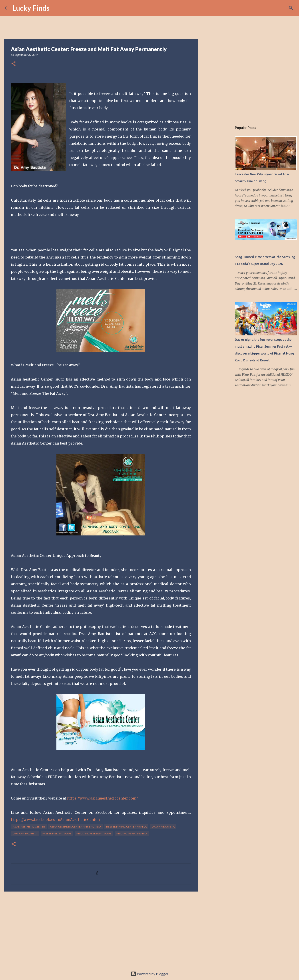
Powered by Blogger (150, 974)
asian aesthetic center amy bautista (76, 827)
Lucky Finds (31, 8)
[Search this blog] (272, 8)
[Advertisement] (101, 929)
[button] (14, 64)
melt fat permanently (132, 833)
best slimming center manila (126, 827)
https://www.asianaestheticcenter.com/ (102, 798)
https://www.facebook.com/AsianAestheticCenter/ (56, 820)
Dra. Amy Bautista (25, 833)
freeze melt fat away (57, 833)
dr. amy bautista (163, 827)
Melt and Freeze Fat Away (94, 833)
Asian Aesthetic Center (29, 827)
